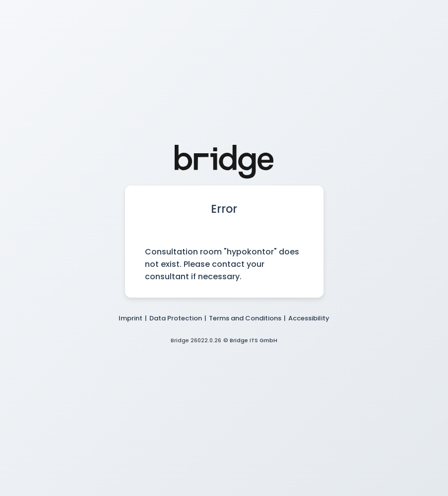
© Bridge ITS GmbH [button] (250, 340)
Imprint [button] (130, 318)
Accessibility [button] (309, 318)
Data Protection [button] (176, 318)
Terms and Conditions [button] (245, 318)
